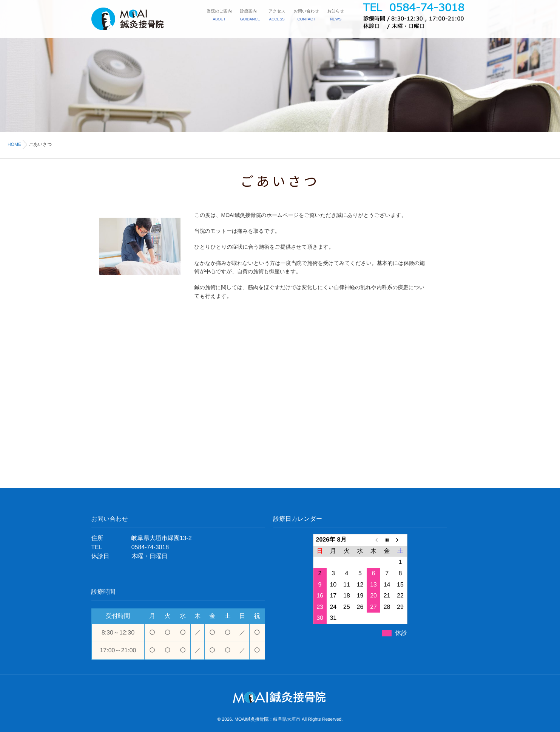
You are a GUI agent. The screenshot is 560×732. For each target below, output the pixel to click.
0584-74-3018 (150, 547)
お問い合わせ (306, 16)
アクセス (277, 16)
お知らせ (336, 16)
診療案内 (250, 16)
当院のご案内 (219, 16)
